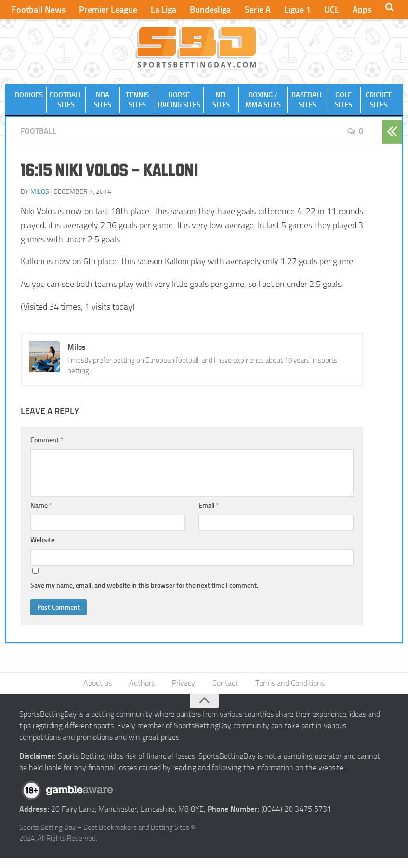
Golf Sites (343, 105)
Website (42, 549)
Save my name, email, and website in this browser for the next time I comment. (144, 595)
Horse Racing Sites (179, 105)
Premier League (108, 10)
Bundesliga (210, 10)
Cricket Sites (379, 105)
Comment (47, 450)
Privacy (184, 693)
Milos (40, 201)
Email (209, 515)
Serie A (257, 10)
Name (41, 515)
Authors (142, 693)
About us (98, 693)
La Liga (164, 10)
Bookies (29, 100)
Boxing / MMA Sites (263, 105)
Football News (39, 10)
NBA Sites (103, 105)
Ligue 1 (297, 10)
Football (39, 141)
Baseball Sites (307, 105)
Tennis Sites (137, 105)
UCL (331, 10)
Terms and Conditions (290, 693)
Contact (225, 693)
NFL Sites (221, 105)
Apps (362, 10)
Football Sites (66, 105)
